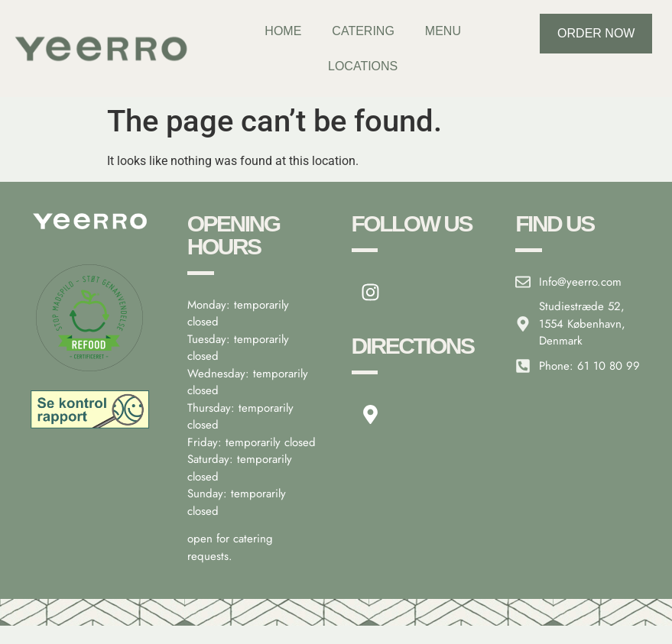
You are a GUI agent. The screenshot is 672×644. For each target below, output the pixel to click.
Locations (363, 66)
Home (283, 31)
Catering (363, 31)
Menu (443, 31)
